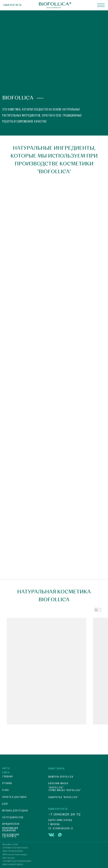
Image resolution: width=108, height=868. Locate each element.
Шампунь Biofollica (61, 777)
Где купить (9, 837)
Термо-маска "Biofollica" (65, 790)
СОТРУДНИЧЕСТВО (13, 818)
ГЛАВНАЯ (8, 777)
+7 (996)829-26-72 (64, 815)
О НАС (6, 790)
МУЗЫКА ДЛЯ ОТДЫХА (15, 811)
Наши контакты (12, 5)
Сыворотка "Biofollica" (63, 797)
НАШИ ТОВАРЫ (56, 769)
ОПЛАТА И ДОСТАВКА (14, 797)
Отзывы (7, 783)
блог (5, 804)
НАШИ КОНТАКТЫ (58, 809)
